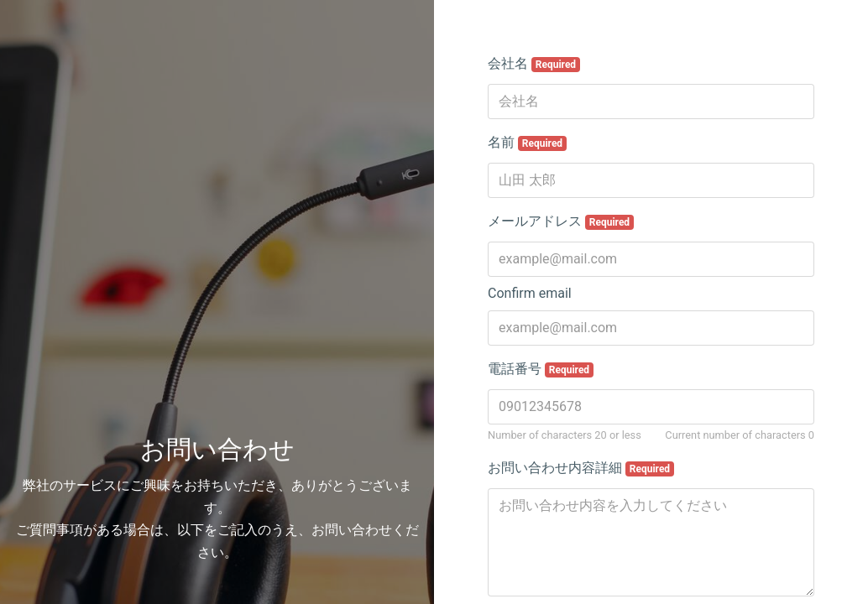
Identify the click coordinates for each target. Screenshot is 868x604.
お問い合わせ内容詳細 (581, 468)
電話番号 (541, 369)
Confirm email (530, 293)
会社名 (534, 64)
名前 (527, 143)
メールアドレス (561, 221)
